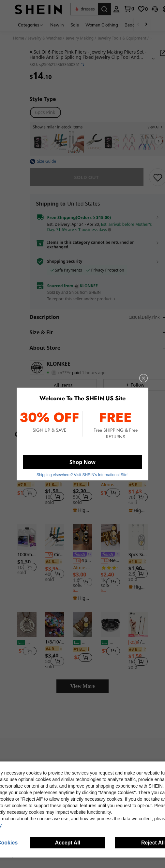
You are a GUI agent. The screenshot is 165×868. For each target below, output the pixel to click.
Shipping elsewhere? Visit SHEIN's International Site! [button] (82, 472)
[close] (139, 382)
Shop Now (82, 460)
